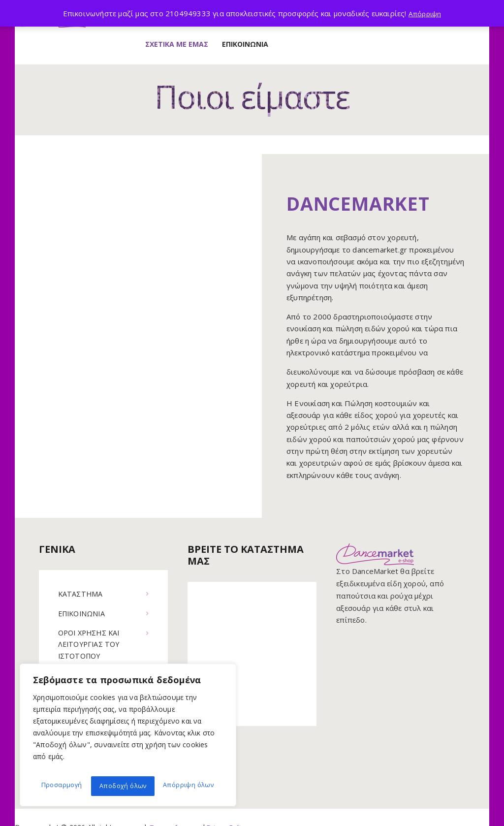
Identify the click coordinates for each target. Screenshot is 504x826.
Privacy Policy (233, 807)
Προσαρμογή (60, 786)
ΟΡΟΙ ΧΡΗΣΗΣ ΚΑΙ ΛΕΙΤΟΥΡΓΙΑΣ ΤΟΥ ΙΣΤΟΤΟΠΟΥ (92, 621)
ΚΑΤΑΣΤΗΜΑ (81, 570)
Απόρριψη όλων (124, 786)
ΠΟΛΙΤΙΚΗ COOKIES (94, 653)
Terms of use (172, 807)
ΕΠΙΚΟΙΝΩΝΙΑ (83, 589)
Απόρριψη (425, 13)
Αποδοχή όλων (191, 786)
